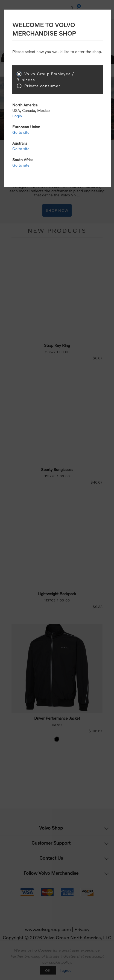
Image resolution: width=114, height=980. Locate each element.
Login (17, 116)
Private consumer (42, 86)
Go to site (21, 132)
